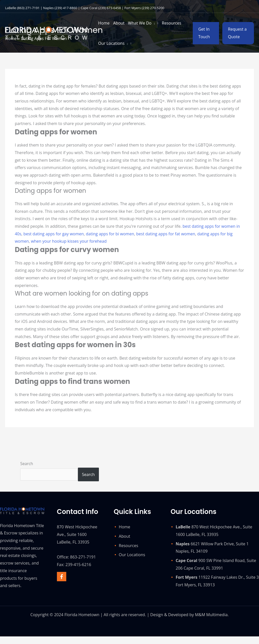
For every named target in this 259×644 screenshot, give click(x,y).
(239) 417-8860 (66, 8)
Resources (129, 546)
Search (27, 464)
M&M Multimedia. (212, 615)
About (125, 536)
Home (125, 527)
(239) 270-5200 (153, 8)
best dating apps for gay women (54, 234)
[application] (153, 23)
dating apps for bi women (110, 234)
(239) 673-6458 (110, 8)
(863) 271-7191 (28, 8)
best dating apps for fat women (166, 234)
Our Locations (132, 555)
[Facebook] (62, 577)
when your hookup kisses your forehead (69, 241)
